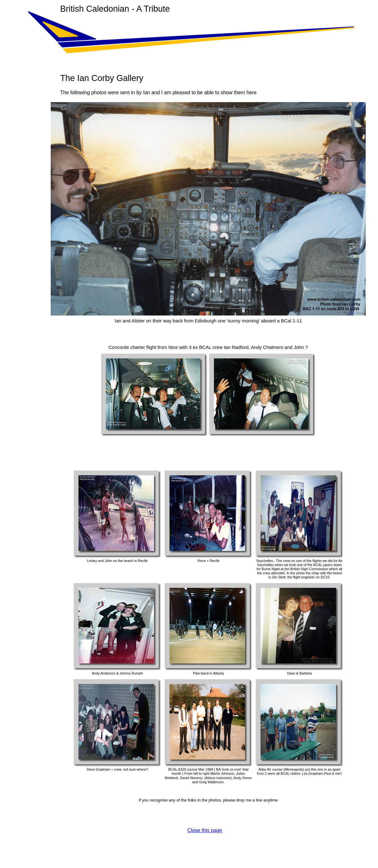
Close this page (205, 830)
